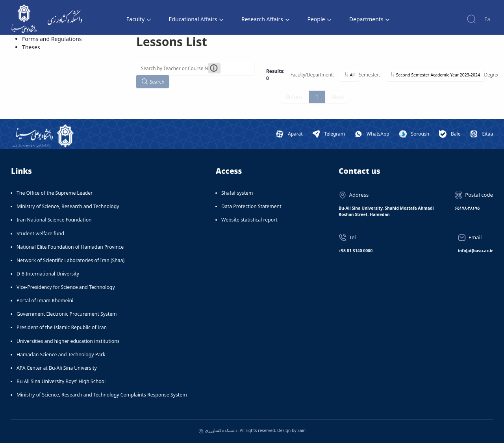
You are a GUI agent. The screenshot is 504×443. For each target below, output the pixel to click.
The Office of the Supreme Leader (55, 193)
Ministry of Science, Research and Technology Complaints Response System (102, 395)
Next (338, 97)
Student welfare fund (40, 234)
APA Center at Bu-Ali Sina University (57, 368)
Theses (31, 47)
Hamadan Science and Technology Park (61, 355)
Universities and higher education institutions (68, 341)
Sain (301, 430)
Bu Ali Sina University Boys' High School (61, 381)
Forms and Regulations (52, 39)
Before (294, 97)
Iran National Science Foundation (54, 220)
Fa (487, 19)
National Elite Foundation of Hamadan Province (70, 247)
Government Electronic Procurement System (67, 314)
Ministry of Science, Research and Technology (68, 206)
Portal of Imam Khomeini (45, 301)
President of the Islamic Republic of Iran (62, 327)
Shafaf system (237, 193)
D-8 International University (48, 274)
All (349, 75)
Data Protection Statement (251, 206)
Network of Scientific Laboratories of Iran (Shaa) (70, 260)
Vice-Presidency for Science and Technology (66, 287)
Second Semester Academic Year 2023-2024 (435, 75)
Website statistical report (249, 220)
